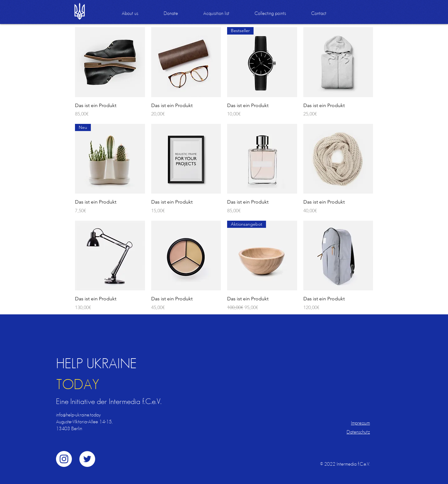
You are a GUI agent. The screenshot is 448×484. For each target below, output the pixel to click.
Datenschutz (358, 432)
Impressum (360, 423)
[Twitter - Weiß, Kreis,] (87, 459)
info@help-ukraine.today (78, 415)
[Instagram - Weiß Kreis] (64, 459)
